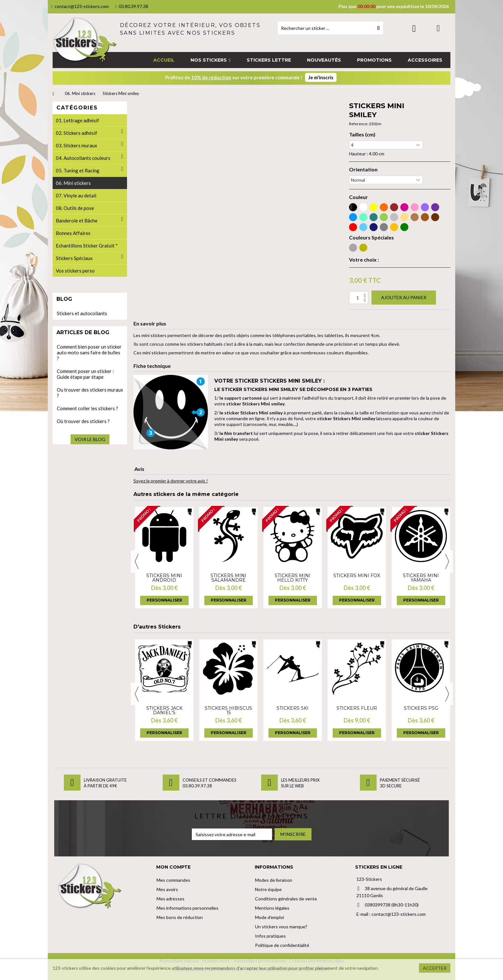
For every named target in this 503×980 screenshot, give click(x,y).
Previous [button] (137, 561)
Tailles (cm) (362, 134)
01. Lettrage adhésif (77, 120)
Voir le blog (90, 439)
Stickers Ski (293, 708)
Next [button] (447, 561)
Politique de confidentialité (282, 945)
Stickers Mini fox (357, 576)
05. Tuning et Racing (78, 170)
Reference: (359, 124)
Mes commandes (173, 880)
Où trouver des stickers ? (83, 421)
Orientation (363, 169)
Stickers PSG (421, 708)
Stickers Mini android (164, 578)
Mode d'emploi (269, 917)
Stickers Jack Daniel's (164, 710)
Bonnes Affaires (73, 233)
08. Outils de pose (75, 208)
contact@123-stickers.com (80, 6)
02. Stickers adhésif (77, 133)
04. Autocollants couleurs (83, 158)
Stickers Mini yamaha (421, 578)
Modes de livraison (274, 880)
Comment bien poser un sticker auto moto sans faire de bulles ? (89, 352)
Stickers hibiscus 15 (228, 710)
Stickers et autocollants (82, 313)
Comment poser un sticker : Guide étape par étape (85, 374)
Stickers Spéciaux (74, 258)
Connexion (414, 28)
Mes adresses (171, 899)
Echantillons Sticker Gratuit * (87, 246)
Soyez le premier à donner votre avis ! (171, 481)
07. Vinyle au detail (76, 195)
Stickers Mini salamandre (228, 578)
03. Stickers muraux (77, 145)
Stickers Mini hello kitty (293, 578)
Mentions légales (272, 908)
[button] (211, 60)
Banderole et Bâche (77, 221)
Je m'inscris (321, 77)
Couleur (358, 197)
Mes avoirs (167, 889)
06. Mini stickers (73, 183)
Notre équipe (268, 889)
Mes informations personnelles (188, 908)
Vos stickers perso (75, 271)
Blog (64, 299)
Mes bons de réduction (180, 917)
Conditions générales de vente (286, 899)
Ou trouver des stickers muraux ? (90, 393)
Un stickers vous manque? (281, 927)
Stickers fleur (357, 708)
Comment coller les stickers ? (87, 408)
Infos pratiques (270, 936)
